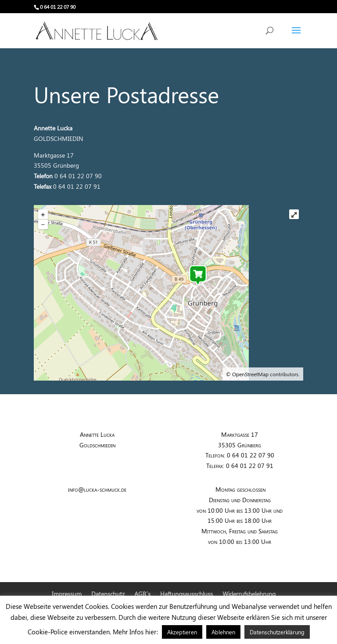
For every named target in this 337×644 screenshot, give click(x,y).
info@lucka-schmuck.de (97, 489)
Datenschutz (108, 594)
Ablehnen (223, 632)
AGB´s (142, 594)
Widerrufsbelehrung (249, 594)
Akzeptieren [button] (182, 632)
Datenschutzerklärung (277, 632)
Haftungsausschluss (186, 594)
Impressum (67, 594)
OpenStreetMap (250, 374)
